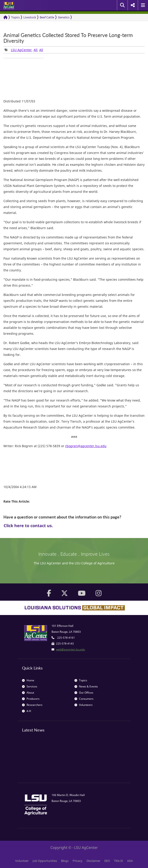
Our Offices (84, 693)
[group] (23, 58)
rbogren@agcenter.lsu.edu (86, 446)
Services (30, 686)
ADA (130, 861)
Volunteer (22, 861)
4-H (27, 711)
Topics (15, 17)
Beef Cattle (47, 17)
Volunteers (84, 705)
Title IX (118, 861)
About (28, 693)
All (36, 50)
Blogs (65, 861)
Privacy (78, 861)
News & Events (86, 686)
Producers (31, 699)
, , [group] (24, 50)
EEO (107, 861)
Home (28, 680)
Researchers (32, 705)
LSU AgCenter (21, 50)
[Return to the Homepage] (5, 17)
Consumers (84, 699)
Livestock (30, 17)
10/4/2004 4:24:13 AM (20, 487)
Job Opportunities (45, 861)
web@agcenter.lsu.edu (70, 649)
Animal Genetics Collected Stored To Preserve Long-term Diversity (68, 38)
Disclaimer (93, 861)
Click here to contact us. (28, 526)
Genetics (64, 17)
